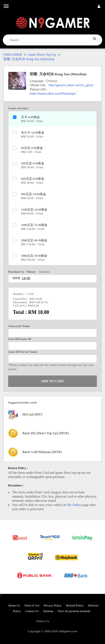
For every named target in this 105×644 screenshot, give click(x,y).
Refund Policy (75, 605)
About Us (14, 605)
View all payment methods (74, 611)
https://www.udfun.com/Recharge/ (53, 94)
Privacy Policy (53, 605)
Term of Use (32, 605)
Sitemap (48, 611)
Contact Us (32, 611)
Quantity (44, 272)
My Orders (74, 505)
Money (31, 272)
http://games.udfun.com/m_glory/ (71, 85)
